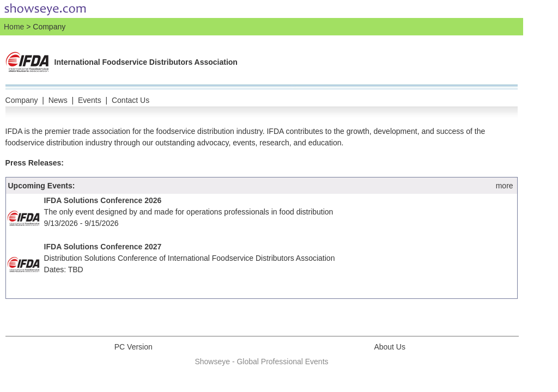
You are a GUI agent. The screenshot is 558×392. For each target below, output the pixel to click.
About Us (390, 347)
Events (90, 100)
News (58, 100)
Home (14, 27)
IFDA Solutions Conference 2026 (103, 200)
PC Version (134, 347)
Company (22, 100)
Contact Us (131, 100)
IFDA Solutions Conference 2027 (103, 247)
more (505, 186)
